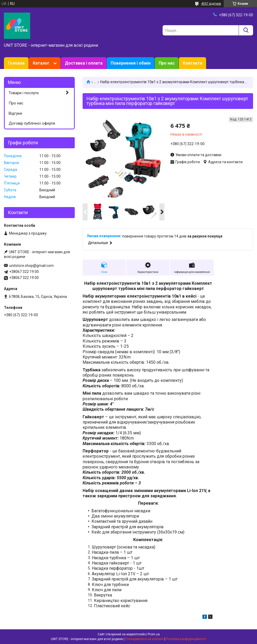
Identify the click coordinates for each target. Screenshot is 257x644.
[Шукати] (246, 30)
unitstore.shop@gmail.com (31, 266)
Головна (16, 63)
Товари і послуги (24, 93)
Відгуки (15, 113)
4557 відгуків (211, 4)
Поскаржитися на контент (144, 639)
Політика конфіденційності (186, 639)
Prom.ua (154, 634)
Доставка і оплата (84, 63)
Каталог (41, 63)
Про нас (167, 63)
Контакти (192, 63)
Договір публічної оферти (32, 123)
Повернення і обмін (131, 63)
